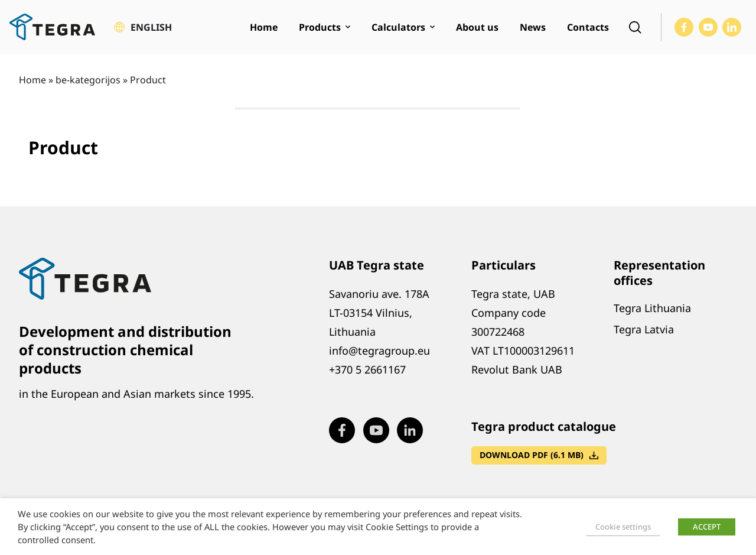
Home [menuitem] (264, 27)
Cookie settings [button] (623, 527)
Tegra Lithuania (652, 308)
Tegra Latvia (644, 329)
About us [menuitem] (477, 27)
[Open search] (635, 27)
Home (32, 80)
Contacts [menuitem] (588, 27)
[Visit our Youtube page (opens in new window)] (708, 27)
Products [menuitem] (320, 27)
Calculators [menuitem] (398, 27)
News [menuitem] (533, 27)
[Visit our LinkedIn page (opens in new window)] (732, 27)
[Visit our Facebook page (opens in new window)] (684, 27)
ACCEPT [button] (707, 527)
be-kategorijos (88, 80)
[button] (143, 27)
